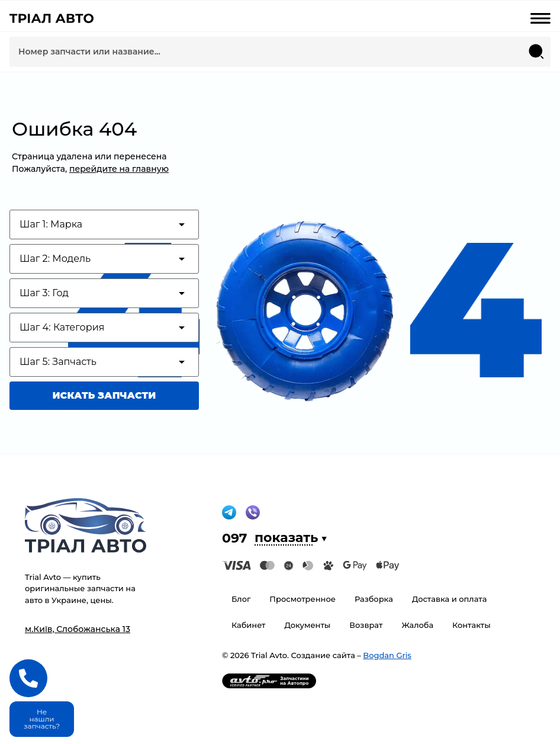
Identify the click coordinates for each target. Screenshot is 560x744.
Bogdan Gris (387, 655)
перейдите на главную (119, 169)
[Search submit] (536, 52)
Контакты (472, 625)
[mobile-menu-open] (540, 18)
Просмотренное (302, 599)
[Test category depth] (104, 225)
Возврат (366, 625)
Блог (241, 599)
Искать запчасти (104, 395)
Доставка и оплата (450, 599)
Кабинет (248, 625)
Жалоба (417, 625)
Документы (307, 625)
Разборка (374, 599)
